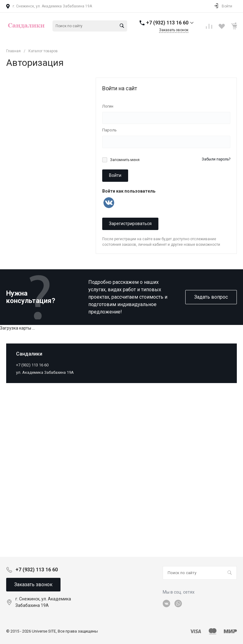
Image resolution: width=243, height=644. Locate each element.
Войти (115, 175)
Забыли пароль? (216, 159)
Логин (108, 106)
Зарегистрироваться (130, 224)
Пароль (109, 130)
